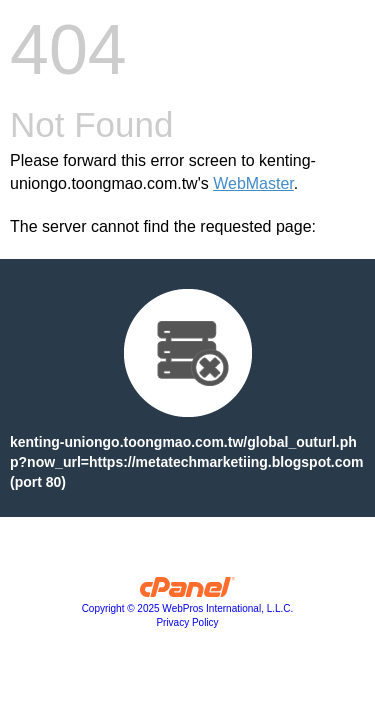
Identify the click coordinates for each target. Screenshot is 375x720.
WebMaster (253, 183)
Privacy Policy (187, 622)
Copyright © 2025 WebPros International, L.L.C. (188, 608)
